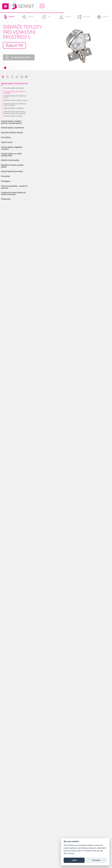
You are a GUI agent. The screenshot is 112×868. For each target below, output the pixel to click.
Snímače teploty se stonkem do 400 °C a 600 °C (15, 105)
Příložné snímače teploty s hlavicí (16, 100)
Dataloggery (6, 181)
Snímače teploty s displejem (14, 108)
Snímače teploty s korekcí (13, 116)
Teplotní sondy (7, 142)
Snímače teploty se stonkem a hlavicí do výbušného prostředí (15, 112)
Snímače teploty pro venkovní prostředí (15, 92)
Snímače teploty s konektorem (13, 128)
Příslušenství (6, 199)
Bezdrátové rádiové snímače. (12, 132)
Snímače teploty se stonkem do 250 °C (15, 97)
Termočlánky (6, 137)
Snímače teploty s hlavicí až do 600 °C (14, 84)
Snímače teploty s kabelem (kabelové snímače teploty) (11, 122)
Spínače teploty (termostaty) (12, 171)
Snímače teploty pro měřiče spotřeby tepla (11, 155)
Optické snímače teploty (10, 160)
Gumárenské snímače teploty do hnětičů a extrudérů (13, 193)
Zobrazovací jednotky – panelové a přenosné (14, 187)
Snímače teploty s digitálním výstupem (12, 148)
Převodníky (6, 176)
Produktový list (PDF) (18, 57)
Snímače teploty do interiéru (14, 88)
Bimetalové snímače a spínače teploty (12, 166)
